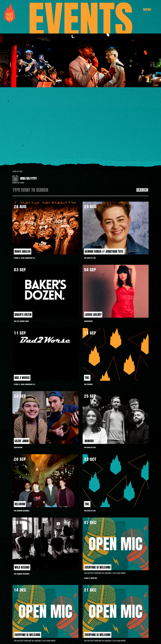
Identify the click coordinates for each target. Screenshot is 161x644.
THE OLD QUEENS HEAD (21, 321)
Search (142, 190)
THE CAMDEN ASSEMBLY (22, 511)
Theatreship (88, 321)
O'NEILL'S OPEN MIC (91, 578)
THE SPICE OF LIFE (90, 258)
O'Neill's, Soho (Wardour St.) (25, 258)
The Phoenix (88, 384)
